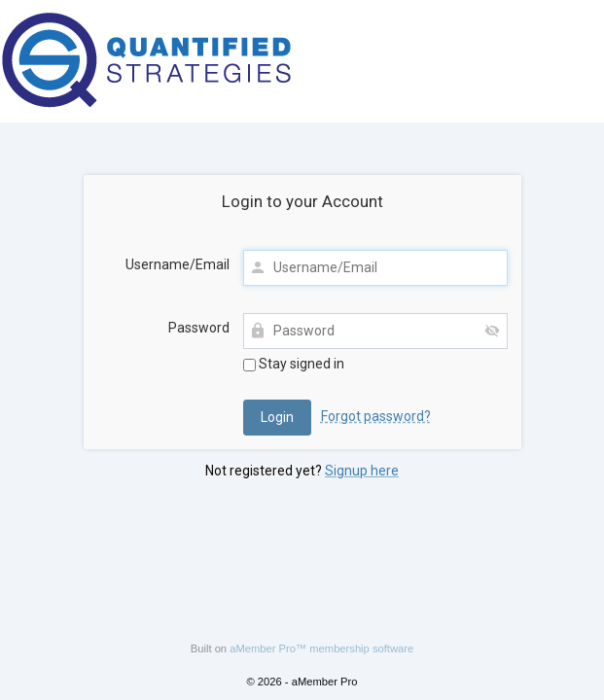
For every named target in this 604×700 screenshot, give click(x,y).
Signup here (362, 471)
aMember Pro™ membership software (321, 648)
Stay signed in (294, 364)
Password (199, 328)
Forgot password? (376, 416)
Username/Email (178, 264)
